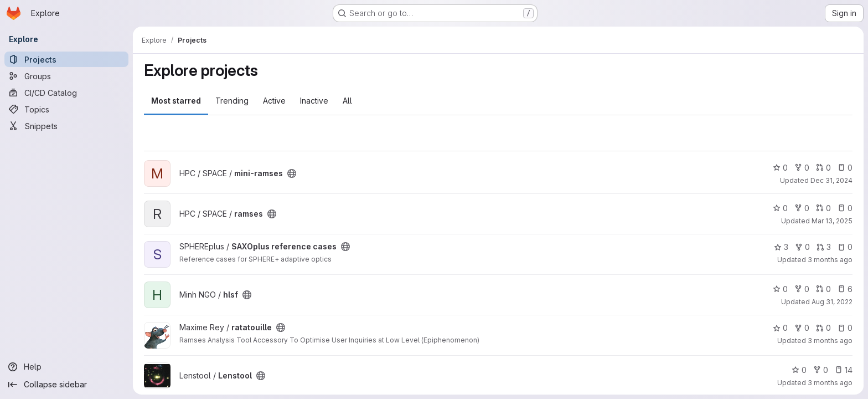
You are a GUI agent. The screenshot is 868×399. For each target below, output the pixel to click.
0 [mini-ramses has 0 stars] (780, 168)
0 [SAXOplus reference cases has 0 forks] (802, 247)
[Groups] (66, 76)
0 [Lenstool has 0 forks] (821, 370)
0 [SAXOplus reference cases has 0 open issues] (845, 247)
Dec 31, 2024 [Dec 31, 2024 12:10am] (831, 180)
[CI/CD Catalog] (66, 93)
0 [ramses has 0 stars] (780, 208)
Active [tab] (274, 101)
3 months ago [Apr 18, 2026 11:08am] (830, 383)
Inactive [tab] (314, 101)
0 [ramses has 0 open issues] (845, 208)
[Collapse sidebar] (66, 385)
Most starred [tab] (176, 101)
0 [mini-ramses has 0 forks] (802, 168)
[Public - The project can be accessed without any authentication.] (292, 173)
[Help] (66, 367)
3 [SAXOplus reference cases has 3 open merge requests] (824, 247)
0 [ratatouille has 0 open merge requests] (823, 328)
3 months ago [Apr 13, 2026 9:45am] (830, 341)
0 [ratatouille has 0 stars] (780, 328)
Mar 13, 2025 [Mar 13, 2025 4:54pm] (832, 221)
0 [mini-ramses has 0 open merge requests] (823, 168)
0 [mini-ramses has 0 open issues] (845, 168)
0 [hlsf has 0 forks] (802, 289)
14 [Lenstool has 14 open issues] (844, 370)
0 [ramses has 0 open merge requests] (823, 208)
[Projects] (66, 59)
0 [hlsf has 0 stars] (780, 289)
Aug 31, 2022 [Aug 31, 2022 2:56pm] (832, 302)
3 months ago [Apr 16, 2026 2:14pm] (830, 260)
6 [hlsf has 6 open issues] (845, 289)
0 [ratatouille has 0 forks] (802, 328)
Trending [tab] (232, 101)
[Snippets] (66, 126)
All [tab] (347, 101)
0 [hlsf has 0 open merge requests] (823, 289)
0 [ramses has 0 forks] (802, 208)
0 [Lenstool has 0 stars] (799, 370)
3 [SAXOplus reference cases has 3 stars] (781, 247)
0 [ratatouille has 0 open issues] (845, 328)
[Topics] (66, 109)
